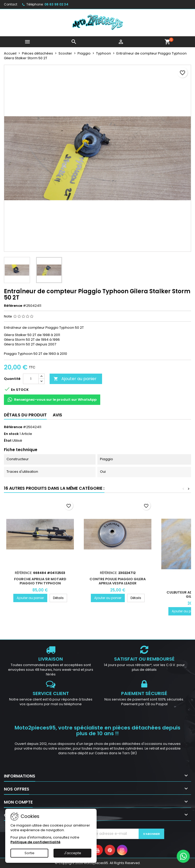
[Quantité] (31, 379)
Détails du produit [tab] (25, 415)
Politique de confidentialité (35, 842)
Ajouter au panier (75, 379)
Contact (11, 4)
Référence (13, 306)
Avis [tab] (57, 415)
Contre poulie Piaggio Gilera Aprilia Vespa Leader (118, 581)
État (8, 441)
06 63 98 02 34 (56, 4)
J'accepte (73, 853)
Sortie (29, 853)
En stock (11, 434)
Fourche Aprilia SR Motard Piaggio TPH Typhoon (40, 581)
